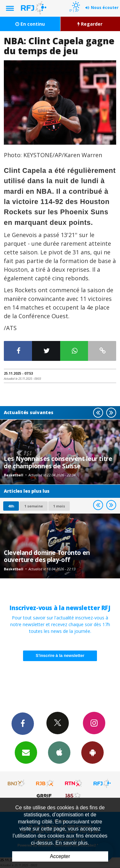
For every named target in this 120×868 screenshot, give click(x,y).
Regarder (90, 24)
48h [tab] (11, 506)
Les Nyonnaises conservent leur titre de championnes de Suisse (58, 462)
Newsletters (26, 752)
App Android (92, 752)
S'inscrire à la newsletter (60, 655)
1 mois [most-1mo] (59, 506)
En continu (30, 24)
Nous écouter (105, 8)
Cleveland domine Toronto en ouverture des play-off (47, 556)
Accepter (60, 856)
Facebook (23, 723)
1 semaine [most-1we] (34, 506)
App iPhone (59, 752)
